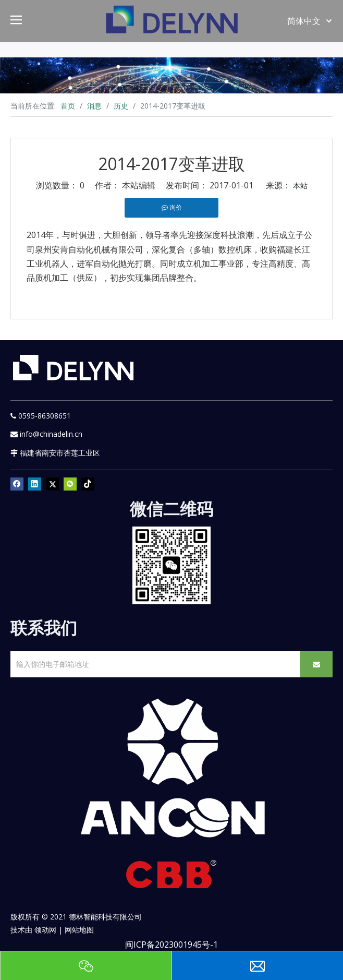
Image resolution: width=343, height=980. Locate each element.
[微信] (70, 484)
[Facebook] (17, 484)
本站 (300, 186)
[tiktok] (88, 484)
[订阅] (316, 664)
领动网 (45, 930)
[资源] (171, 75)
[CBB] (171, 877)
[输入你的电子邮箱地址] (153, 664)
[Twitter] (52, 484)
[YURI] (172, 565)
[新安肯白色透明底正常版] (171, 769)
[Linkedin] (35, 484)
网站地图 (79, 930)
